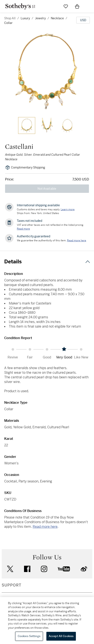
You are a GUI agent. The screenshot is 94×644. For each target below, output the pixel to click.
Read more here (45, 527)
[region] (47, 620)
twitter (10, 569)
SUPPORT (11, 585)
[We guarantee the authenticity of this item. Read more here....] (77, 240)
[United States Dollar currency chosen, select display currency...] (83, 20)
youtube (64, 569)
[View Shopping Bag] (77, 6)
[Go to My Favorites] (66, 6)
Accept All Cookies (61, 636)
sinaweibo (84, 569)
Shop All (10, 18)
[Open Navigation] (89, 6)
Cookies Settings (29, 636)
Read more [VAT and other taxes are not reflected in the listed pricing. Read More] (23, 229)
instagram (44, 569)
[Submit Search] (54, 6)
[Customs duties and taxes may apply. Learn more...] (68, 209)
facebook (27, 569)
